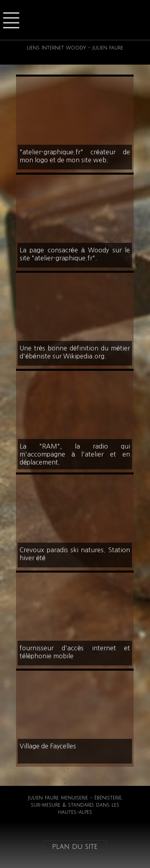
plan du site (75, 846)
